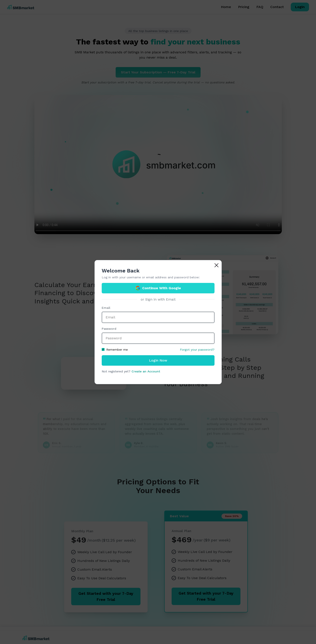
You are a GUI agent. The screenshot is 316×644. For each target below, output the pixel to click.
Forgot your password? (197, 350)
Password (109, 329)
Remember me (115, 350)
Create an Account (146, 371)
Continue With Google (158, 288)
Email (106, 308)
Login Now (158, 360)
